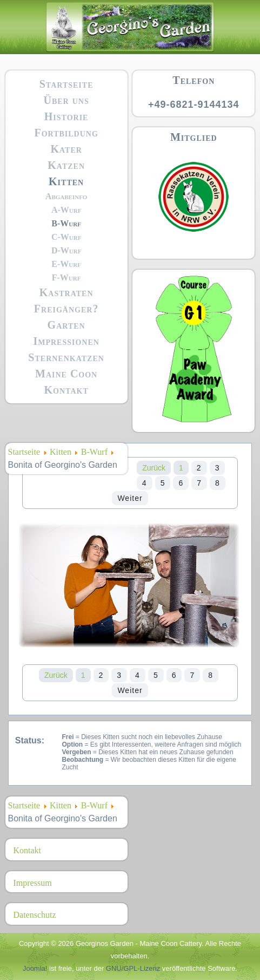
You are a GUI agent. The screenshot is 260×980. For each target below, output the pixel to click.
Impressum (33, 883)
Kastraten (66, 292)
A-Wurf (66, 210)
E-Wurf (66, 264)
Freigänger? (66, 309)
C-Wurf (66, 237)
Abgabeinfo (66, 196)
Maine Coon (66, 374)
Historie (66, 116)
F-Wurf (66, 277)
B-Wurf (66, 223)
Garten (66, 325)
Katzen (66, 165)
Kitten (66, 181)
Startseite (66, 84)
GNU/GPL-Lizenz (133, 968)
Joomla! (35, 968)
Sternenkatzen (66, 357)
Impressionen (66, 341)
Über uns (66, 100)
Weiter (130, 498)
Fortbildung (66, 133)
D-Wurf (66, 250)
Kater (66, 149)
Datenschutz (35, 915)
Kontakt (66, 390)
